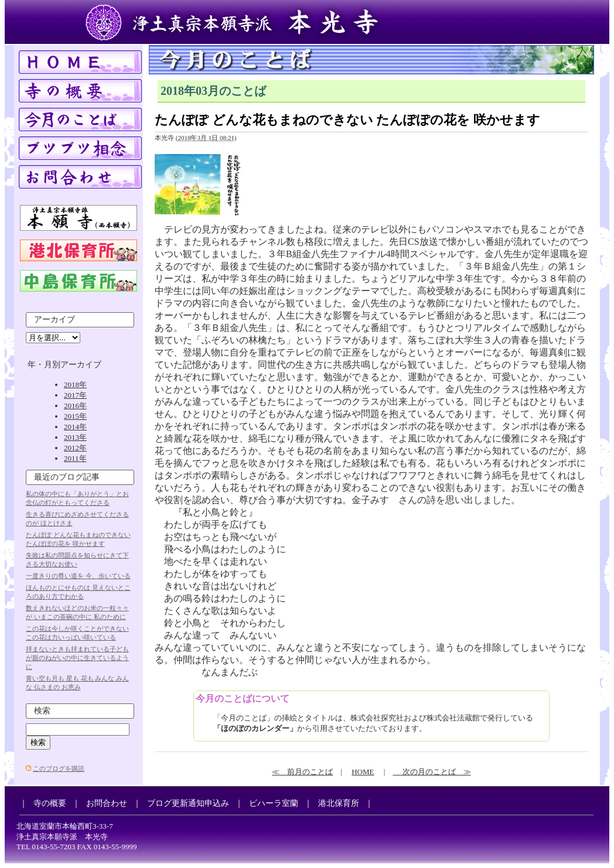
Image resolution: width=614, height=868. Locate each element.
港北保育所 (339, 803)
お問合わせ (107, 803)
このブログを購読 (59, 768)
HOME (363, 772)
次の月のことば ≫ (431, 772)
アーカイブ (54, 319)
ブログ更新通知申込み (188, 803)
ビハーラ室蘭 (274, 803)
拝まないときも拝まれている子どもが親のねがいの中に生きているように (77, 658)
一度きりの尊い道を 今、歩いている (78, 576)
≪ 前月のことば (302, 772)
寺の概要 (50, 803)
